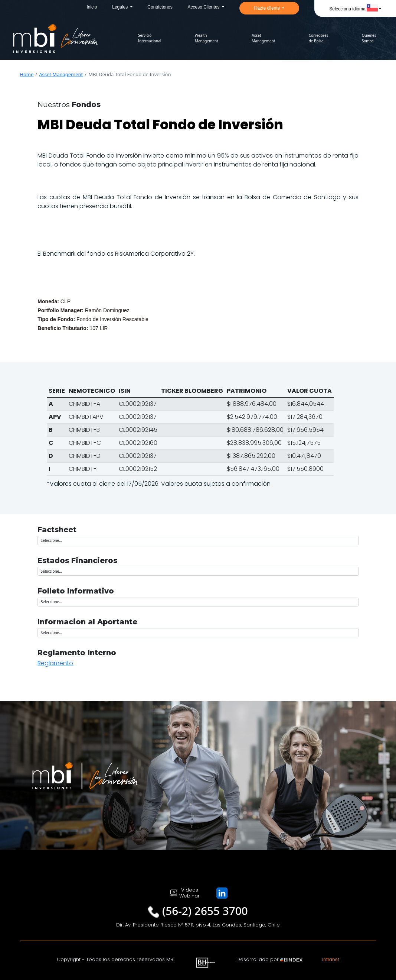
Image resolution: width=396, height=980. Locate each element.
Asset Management (61, 74)
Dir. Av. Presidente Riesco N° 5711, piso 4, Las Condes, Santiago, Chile (198, 925)
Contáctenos (160, 7)
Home (27, 74)
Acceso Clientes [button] (204, 7)
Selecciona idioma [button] (354, 9)
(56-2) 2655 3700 (205, 911)
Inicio (92, 7)
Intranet (331, 959)
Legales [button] (120, 7)
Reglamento (55, 663)
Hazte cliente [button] (268, 8)
